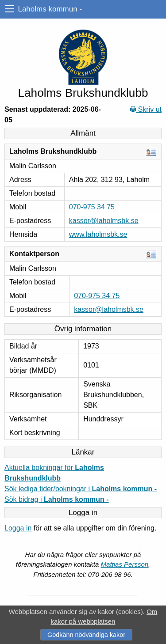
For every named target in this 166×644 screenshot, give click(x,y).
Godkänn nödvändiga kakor (86, 635)
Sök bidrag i (57, 499)
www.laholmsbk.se (98, 234)
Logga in (18, 528)
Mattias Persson (125, 564)
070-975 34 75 (92, 207)
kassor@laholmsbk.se (104, 221)
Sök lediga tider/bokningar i (81, 489)
